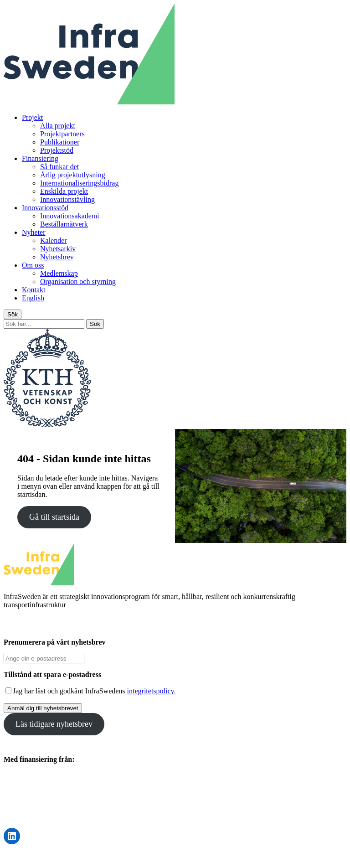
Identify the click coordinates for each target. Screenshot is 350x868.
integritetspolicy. (152, 691)
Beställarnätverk (64, 224)
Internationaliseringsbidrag (79, 183)
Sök (13, 314)
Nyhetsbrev (57, 257)
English (33, 298)
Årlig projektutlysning (73, 175)
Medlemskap (59, 273)
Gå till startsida (54, 517)
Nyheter (34, 232)
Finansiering (40, 158)
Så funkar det (59, 167)
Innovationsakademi (70, 216)
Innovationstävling (67, 199)
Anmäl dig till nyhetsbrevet (43, 708)
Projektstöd (57, 150)
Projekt (32, 117)
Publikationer (60, 142)
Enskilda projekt (64, 191)
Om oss (33, 265)
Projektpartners (62, 134)
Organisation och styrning (78, 282)
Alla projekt (58, 126)
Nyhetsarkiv (58, 249)
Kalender (54, 240)
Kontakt (34, 290)
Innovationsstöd (45, 208)
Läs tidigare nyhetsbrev (54, 724)
